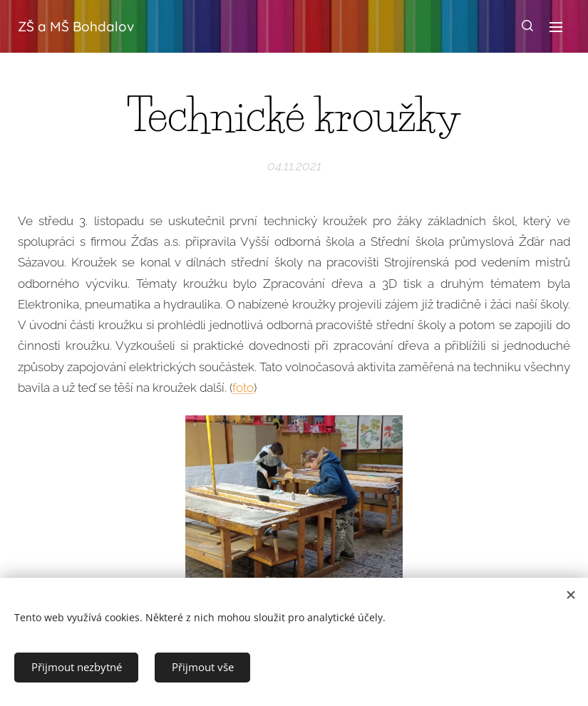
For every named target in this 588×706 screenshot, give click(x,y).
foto (243, 387)
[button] (527, 26)
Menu (556, 27)
